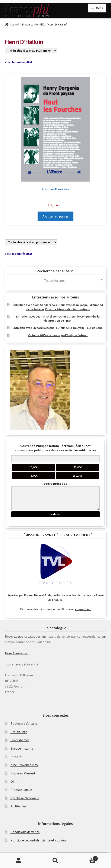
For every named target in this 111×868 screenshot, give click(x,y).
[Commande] (31, 51)
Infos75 (16, 757)
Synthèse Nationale (25, 798)
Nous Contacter (16, 653)
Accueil (14, 24)
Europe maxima (22, 748)
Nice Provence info (24, 765)
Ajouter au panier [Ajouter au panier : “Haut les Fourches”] (55, 216)
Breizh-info (19, 732)
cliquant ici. (83, 609)
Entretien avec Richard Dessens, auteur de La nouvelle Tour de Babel (58, 328)
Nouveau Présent (23, 773)
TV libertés (18, 806)
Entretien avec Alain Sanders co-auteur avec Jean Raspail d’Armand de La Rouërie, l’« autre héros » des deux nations (58, 307)
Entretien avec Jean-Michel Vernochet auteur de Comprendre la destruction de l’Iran (58, 319)
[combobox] (56, 281)
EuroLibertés (20, 740)
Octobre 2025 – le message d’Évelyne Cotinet (58, 335)
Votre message (56, 483)
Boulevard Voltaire (24, 723)
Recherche (55, 861)
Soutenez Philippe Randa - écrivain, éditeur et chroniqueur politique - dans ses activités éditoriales (55, 448)
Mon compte (18, 861)
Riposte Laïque (21, 790)
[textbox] (56, 281)
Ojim (14, 781)
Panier (86, 858)
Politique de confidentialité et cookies (38, 840)
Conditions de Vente (25, 832)
